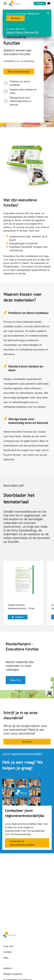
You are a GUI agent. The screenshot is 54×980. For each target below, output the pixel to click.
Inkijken (18, 617)
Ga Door (15, 18)
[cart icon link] (49, 3)
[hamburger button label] (5, 3)
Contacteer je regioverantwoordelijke (22, 843)
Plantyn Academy (13, 974)
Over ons (8, 946)
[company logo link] (15, 4)
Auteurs (8, 968)
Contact (8, 952)
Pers (6, 958)
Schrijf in (27, 742)
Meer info (16, 680)
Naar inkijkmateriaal (19, 72)
